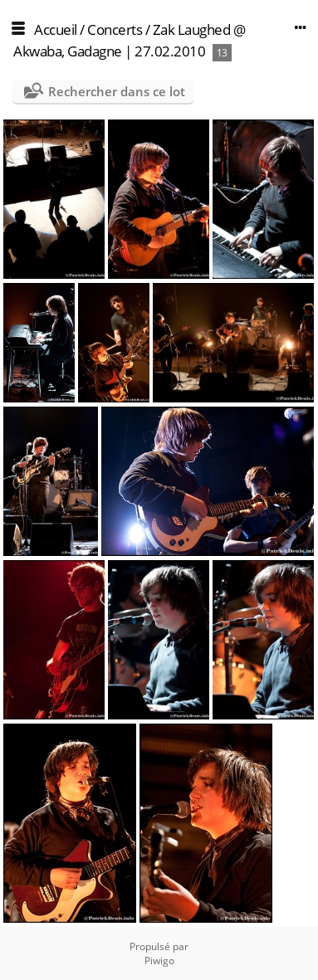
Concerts (115, 29)
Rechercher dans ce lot (117, 91)
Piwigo (159, 960)
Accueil (56, 29)
